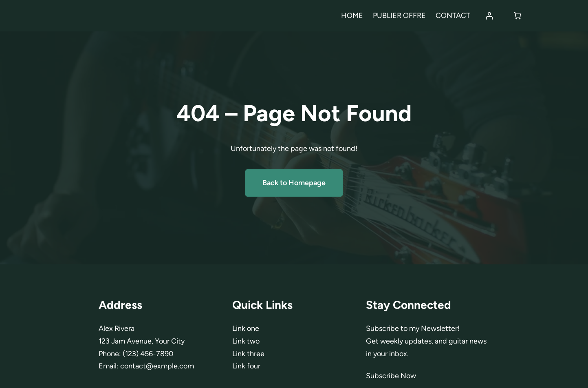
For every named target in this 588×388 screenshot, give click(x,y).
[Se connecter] (489, 16)
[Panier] (517, 16)
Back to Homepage (294, 183)
